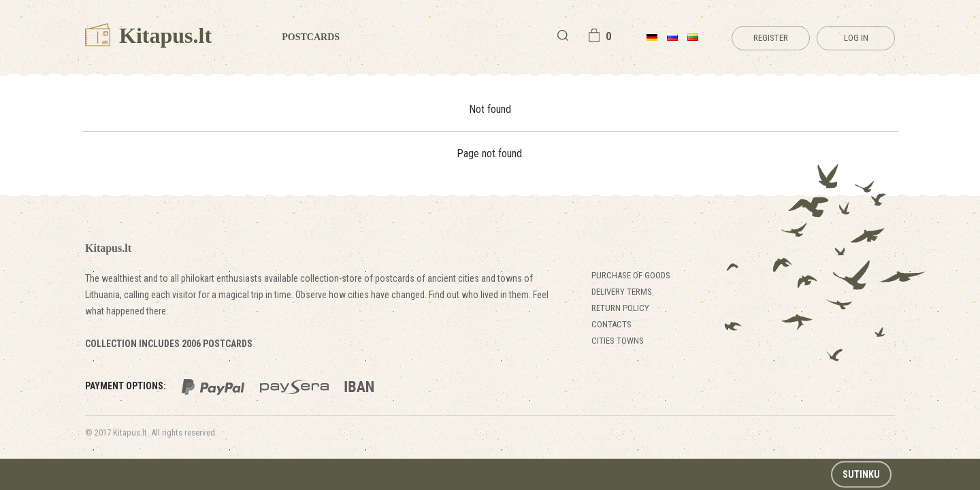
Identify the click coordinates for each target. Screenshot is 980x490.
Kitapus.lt (148, 35)
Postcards (311, 37)
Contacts (611, 324)
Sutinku (861, 474)
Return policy (620, 308)
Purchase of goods (631, 275)
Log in (856, 38)
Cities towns (618, 341)
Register (771, 38)
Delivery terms (622, 292)
